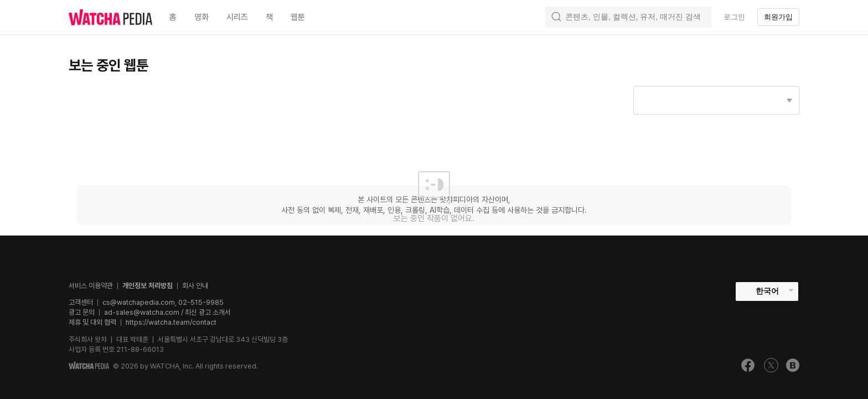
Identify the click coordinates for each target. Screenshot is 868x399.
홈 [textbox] (173, 17)
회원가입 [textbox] (778, 17)
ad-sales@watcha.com (142, 312)
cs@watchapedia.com (163, 302)
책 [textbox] (269, 17)
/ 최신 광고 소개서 (205, 312)
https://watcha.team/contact (171, 322)
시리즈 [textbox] (237, 17)
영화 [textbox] (201, 17)
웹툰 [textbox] (298, 17)
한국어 (767, 291)
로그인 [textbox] (734, 17)
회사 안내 (195, 286)
